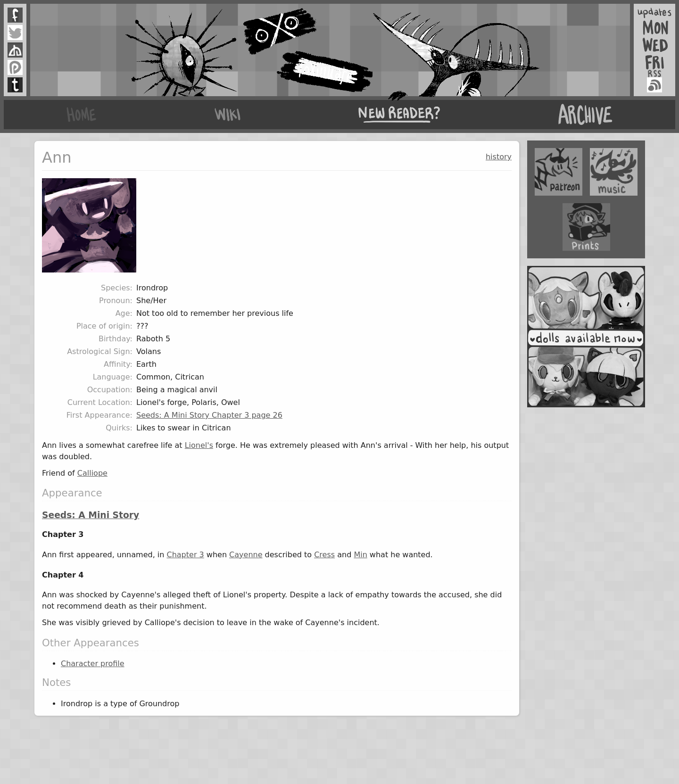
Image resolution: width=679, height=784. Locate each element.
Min (360, 555)
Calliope (92, 473)
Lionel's (199, 445)
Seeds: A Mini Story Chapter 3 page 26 (209, 415)
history (499, 157)
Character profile (93, 664)
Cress (324, 555)
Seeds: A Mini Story (91, 515)
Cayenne (246, 555)
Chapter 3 (185, 555)
